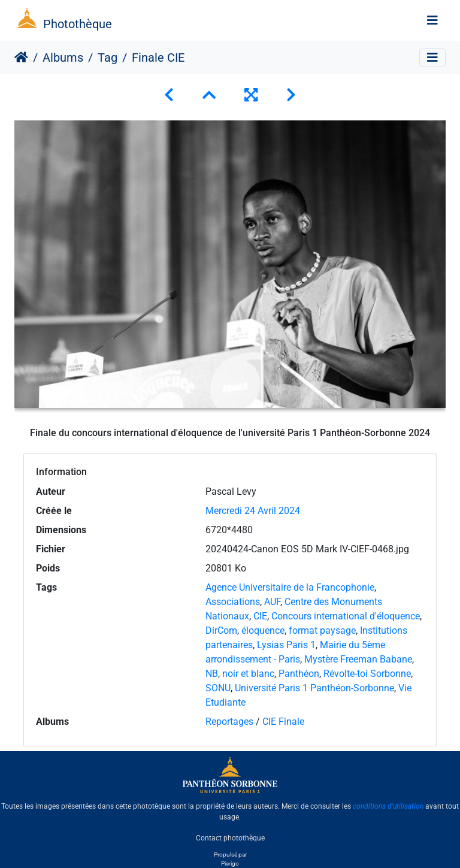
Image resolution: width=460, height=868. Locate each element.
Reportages (229, 722)
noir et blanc (248, 674)
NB (212, 674)
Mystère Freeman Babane (358, 659)
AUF (272, 602)
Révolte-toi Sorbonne (367, 674)
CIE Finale (283, 722)
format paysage (322, 630)
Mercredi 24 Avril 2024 (253, 511)
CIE (260, 616)
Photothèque (78, 24)
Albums (63, 58)
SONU (218, 688)
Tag (108, 58)
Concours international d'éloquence (346, 616)
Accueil (21, 58)
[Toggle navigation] (432, 20)
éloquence (263, 630)
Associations (233, 602)
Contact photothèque (230, 837)
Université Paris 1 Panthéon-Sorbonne (314, 688)
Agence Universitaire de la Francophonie (290, 587)
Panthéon (299, 674)
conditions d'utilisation (388, 806)
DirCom (221, 630)
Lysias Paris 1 (286, 645)
